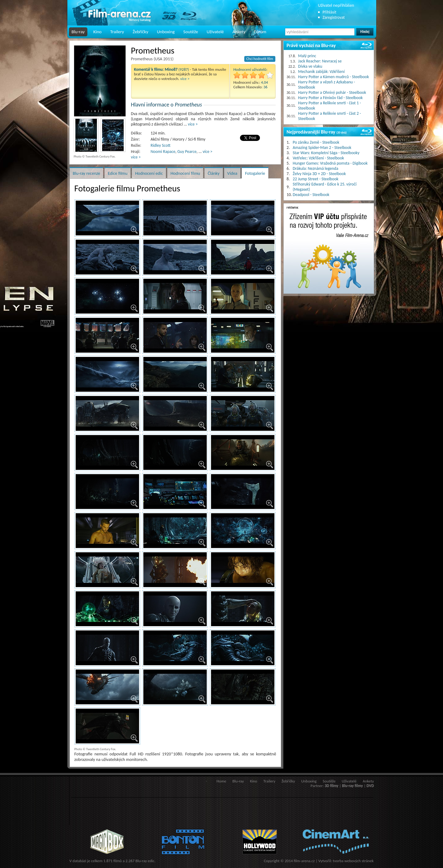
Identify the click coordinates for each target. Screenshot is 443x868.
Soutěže (191, 32)
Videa (232, 173)
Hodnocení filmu (185, 173)
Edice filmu (118, 173)
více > (185, 79)
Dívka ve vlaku (310, 66)
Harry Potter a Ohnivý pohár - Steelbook (332, 92)
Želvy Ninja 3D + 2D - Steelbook (319, 174)
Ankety (239, 32)
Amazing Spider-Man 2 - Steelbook (322, 148)
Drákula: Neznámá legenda (316, 168)
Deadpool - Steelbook (311, 195)
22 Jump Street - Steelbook (316, 179)
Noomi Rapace (163, 152)
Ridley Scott (161, 145)
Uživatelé (215, 32)
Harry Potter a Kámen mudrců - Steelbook (333, 77)
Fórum (260, 32)
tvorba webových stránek (353, 861)
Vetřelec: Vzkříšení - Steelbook (319, 158)
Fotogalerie (255, 173)
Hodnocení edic (149, 173)
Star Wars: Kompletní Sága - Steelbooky (326, 153)
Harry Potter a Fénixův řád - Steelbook (330, 98)
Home (221, 781)
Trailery (117, 32)
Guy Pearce (187, 152)
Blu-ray (78, 32)
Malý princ (307, 56)
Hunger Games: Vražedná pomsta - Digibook (330, 163)
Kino (97, 32)
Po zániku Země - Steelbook (316, 142)
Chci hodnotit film (260, 59)
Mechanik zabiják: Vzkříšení (321, 72)
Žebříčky (140, 32)
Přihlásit (330, 12)
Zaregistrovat (334, 17)
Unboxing (166, 32)
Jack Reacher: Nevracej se (320, 61)
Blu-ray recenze (87, 173)
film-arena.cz (304, 861)
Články (214, 173)
